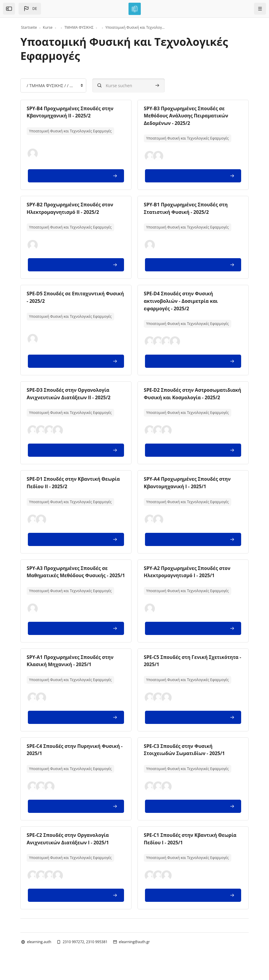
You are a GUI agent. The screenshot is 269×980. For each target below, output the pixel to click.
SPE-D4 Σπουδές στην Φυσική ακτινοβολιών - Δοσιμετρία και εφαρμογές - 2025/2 (182, 300)
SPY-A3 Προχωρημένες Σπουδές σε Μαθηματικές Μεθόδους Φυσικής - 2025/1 (68, 580)
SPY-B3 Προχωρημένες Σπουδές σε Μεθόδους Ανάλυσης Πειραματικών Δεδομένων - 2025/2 (187, 116)
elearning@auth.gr (134, 953)
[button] (30, 9)
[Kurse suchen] (129, 86)
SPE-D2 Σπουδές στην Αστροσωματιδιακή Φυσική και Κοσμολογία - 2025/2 (182, 396)
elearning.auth (39, 953)
